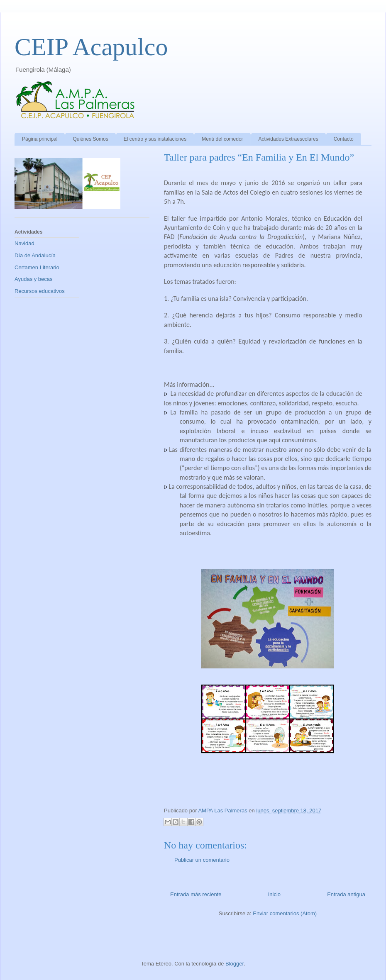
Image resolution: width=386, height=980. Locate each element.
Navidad (24, 243)
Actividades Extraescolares (288, 139)
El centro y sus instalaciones (155, 139)
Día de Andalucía (35, 255)
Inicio (274, 894)
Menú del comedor (222, 139)
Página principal (40, 139)
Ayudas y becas (34, 279)
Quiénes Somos (90, 139)
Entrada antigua (346, 894)
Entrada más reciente (196, 894)
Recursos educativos (40, 291)
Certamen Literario (37, 267)
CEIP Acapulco (91, 47)
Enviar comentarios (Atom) (285, 913)
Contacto (344, 139)
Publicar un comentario (202, 860)
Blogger (235, 964)
